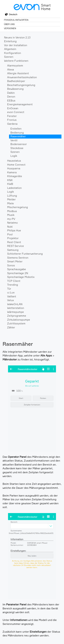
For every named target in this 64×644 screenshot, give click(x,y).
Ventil (14, 140)
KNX (10, 180)
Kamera (12, 172)
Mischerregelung (17, 207)
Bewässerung (15, 89)
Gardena (12, 124)
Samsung (13, 250)
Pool (10, 234)
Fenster (12, 116)
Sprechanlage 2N (18, 273)
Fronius (12, 120)
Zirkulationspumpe (19, 320)
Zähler (11, 327)
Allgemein (10, 49)
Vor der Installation (16, 45)
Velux (10, 300)
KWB (10, 184)
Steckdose (17, 148)
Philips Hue (14, 230)
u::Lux (11, 292)
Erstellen (16, 129)
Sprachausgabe (17, 269)
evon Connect (16, 112)
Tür (9, 289)
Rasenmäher (18, 136)
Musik (11, 215)
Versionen (10, 28)
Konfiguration (13, 53)
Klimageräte (15, 176)
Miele (10, 203)
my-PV (11, 219)
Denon (11, 97)
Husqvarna (14, 168)
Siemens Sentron (18, 258)
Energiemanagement (20, 104)
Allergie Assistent (18, 73)
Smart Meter (15, 261)
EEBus (11, 101)
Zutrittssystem (16, 323)
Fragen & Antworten (16, 20)
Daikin (11, 93)
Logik (14, 156)
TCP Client (14, 281)
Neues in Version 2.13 (17, 37)
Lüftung (12, 196)
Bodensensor (19, 144)
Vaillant (12, 296)
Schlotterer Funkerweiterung (25, 254)
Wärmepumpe (16, 312)
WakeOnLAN (15, 304)
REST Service (16, 246)
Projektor (13, 238)
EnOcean (13, 108)
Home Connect (16, 165)
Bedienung (17, 133)
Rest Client (14, 242)
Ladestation (14, 188)
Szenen (9, 57)
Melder (11, 199)
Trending (13, 285)
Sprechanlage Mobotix (21, 277)
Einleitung (10, 41)
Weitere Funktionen (16, 61)
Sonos (11, 265)
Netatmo (12, 223)
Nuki (10, 227)
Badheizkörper (16, 81)
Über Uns (9, 24)
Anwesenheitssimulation (22, 77)
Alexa (10, 70)
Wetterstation (16, 308)
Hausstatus (14, 161)
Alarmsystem (15, 66)
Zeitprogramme (17, 316)
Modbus (12, 211)
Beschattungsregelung (21, 85)
